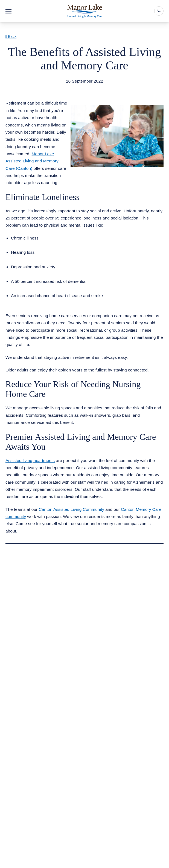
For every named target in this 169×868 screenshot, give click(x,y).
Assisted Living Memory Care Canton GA (51, 88)
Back (11, 36)
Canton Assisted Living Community (71, 509)
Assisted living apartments (30, 460)
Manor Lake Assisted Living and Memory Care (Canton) (32, 161)
